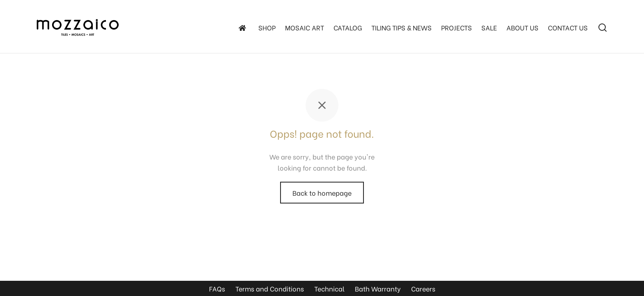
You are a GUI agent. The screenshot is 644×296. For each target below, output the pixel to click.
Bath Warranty (378, 288)
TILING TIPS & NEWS (401, 27)
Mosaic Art (305, 27)
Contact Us (568, 27)
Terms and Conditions (270, 288)
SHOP (267, 27)
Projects (457, 27)
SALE (489, 27)
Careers (423, 288)
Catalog (348, 27)
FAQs (217, 288)
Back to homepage (322, 193)
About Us (522, 27)
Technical (329, 288)
